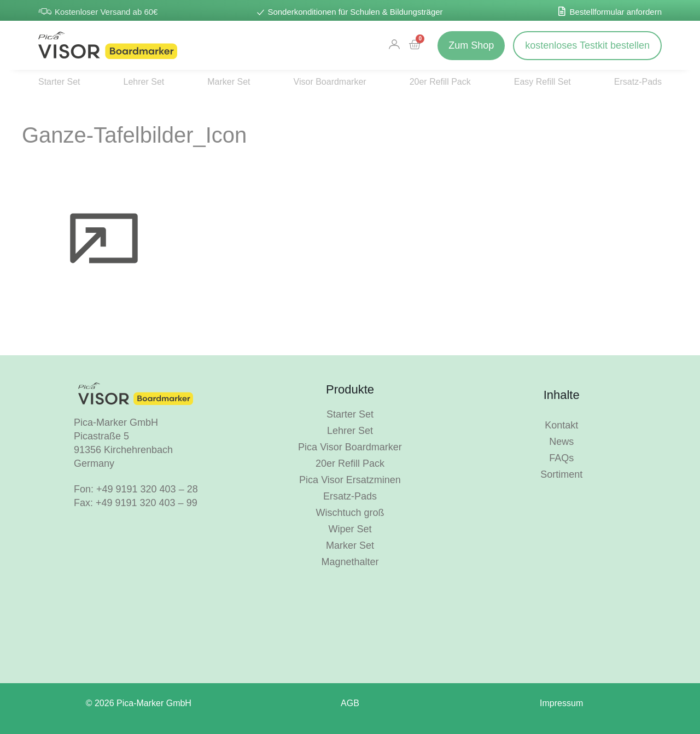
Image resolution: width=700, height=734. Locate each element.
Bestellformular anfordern (616, 12)
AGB (350, 703)
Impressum (561, 703)
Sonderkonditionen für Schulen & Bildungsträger (355, 12)
